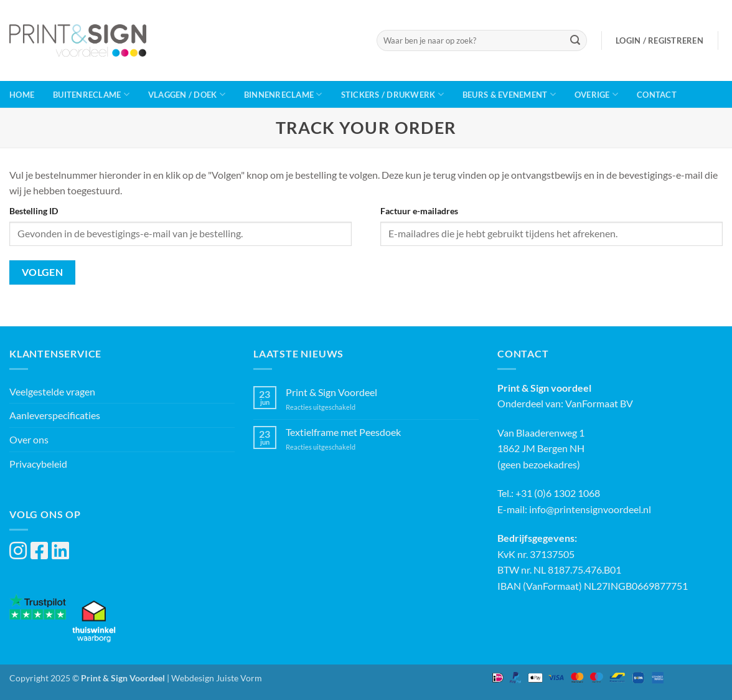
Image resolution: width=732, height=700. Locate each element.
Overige (596, 94)
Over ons (29, 439)
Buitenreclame (91, 94)
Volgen (43, 272)
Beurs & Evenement (509, 94)
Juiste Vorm (239, 678)
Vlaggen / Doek (187, 94)
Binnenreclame (283, 94)
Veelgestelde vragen (52, 391)
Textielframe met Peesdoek (343, 432)
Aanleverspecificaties (55, 415)
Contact (657, 95)
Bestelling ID (34, 211)
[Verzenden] (575, 40)
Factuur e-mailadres (419, 211)
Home (22, 95)
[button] (659, 40)
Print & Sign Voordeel (331, 392)
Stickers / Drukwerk (392, 94)
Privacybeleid (38, 464)
